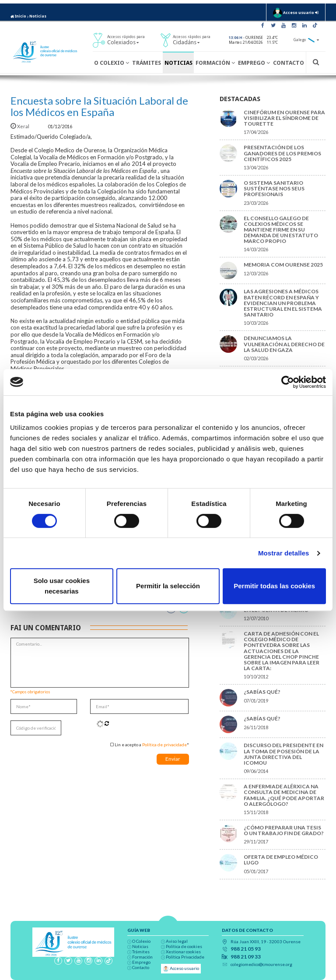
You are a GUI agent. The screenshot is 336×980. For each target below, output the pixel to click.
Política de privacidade (164, 745)
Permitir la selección (168, 586)
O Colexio (112, 63)
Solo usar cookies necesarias (62, 586)
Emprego (254, 63)
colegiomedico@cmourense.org (261, 964)
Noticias (38, 16)
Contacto (289, 63)
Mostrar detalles (284, 553)
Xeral (20, 126)
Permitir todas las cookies (274, 586)
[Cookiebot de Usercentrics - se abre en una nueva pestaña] (288, 382)
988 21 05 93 (246, 949)
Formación (215, 63)
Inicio (18, 16)
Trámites (147, 63)
